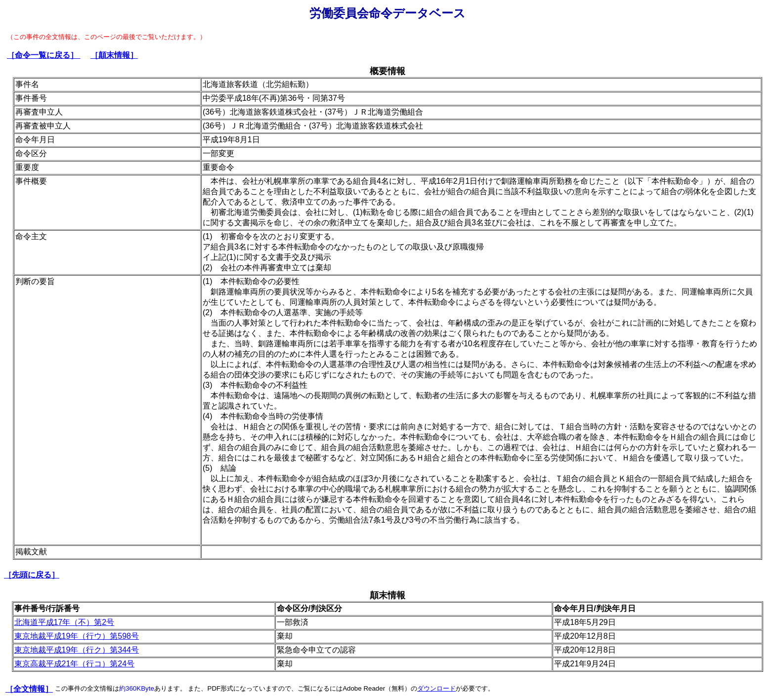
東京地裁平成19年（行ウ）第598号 (77, 636)
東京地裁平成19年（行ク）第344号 (77, 650)
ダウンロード (436, 688)
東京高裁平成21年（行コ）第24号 (75, 664)
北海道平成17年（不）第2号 (65, 622)
